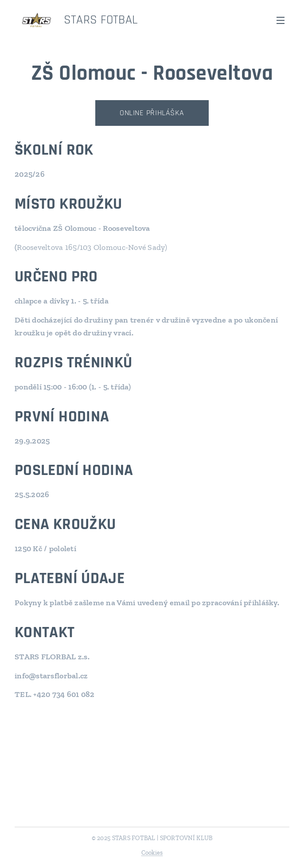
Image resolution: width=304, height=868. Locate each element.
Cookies (152, 853)
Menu (281, 20)
